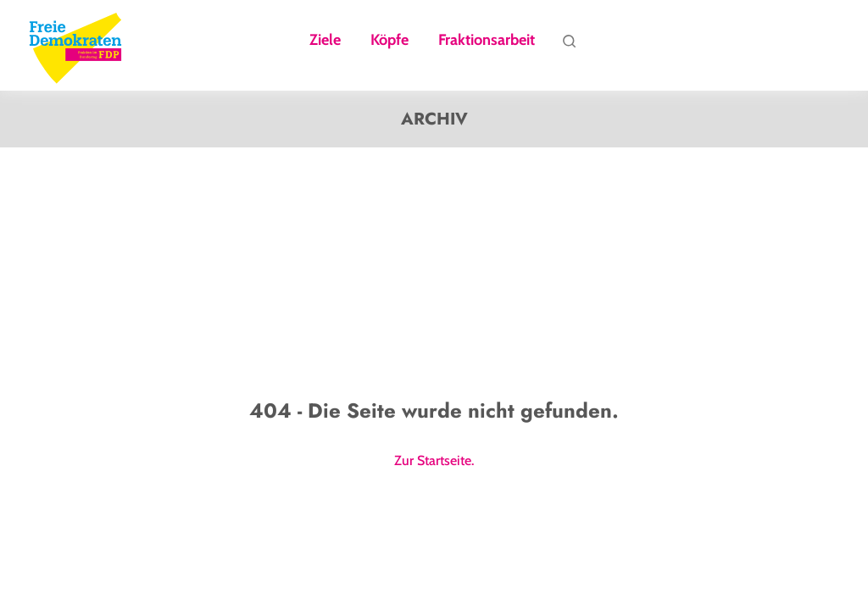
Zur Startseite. (434, 460)
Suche (569, 45)
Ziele (325, 41)
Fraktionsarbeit (487, 41)
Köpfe (389, 41)
